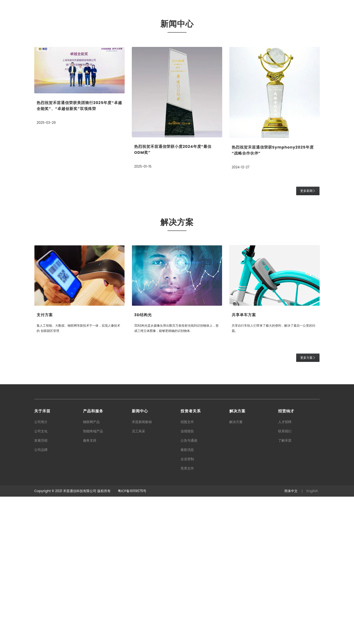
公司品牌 (41, 597)
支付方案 (45, 462)
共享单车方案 (244, 462)
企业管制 (187, 606)
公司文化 (41, 579)
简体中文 (291, 638)
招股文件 (187, 569)
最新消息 (187, 597)
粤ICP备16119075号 (132, 638)
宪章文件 (187, 616)
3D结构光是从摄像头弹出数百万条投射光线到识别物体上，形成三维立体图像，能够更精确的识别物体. (175, 476)
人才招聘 (285, 569)
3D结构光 (143, 462)
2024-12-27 (241, 315)
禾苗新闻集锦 (142, 569)
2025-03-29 (47, 270)
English (312, 638)
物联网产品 (91, 569)
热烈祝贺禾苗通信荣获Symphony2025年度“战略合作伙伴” (273, 298)
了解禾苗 (285, 588)
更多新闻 (308, 338)
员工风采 (138, 579)
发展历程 (41, 588)
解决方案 (236, 569)
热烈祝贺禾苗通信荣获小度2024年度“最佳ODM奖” (173, 297)
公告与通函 (189, 588)
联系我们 (285, 579)
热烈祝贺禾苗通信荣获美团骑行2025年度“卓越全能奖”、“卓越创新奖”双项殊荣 (79, 253)
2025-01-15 (143, 314)
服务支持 (90, 588)
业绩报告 (187, 579)
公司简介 (41, 569)
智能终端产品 (93, 579)
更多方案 (308, 505)
